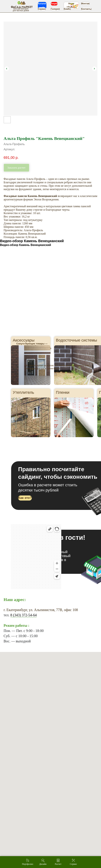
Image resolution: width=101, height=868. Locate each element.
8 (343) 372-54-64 (24, 615)
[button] (25, 498)
